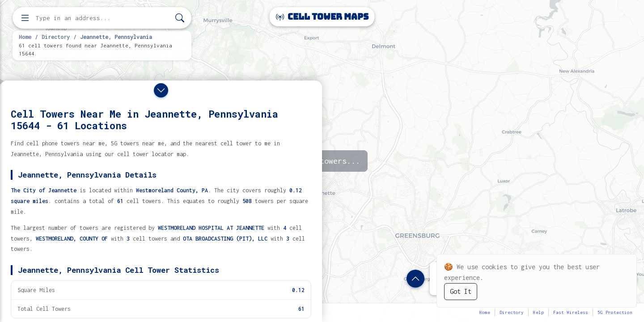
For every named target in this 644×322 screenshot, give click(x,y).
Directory (56, 37)
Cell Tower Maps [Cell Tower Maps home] (322, 17)
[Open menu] (25, 18)
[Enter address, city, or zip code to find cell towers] (103, 18)
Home (25, 37)
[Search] (180, 18)
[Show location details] (415, 279)
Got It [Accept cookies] (461, 291)
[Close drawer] (161, 90)
